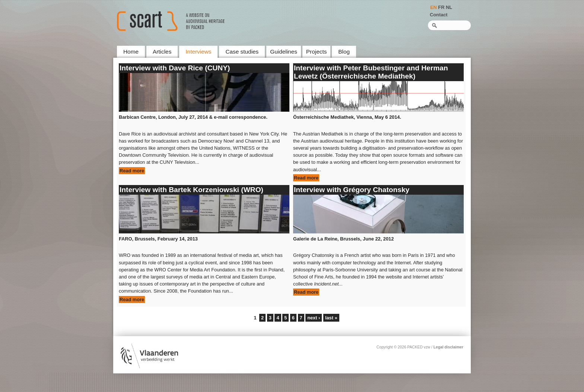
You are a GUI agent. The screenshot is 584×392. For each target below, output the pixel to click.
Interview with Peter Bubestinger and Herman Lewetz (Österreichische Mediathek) (371, 72)
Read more (132, 171)
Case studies (242, 52)
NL (449, 7)
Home (131, 52)
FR (441, 7)
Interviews (198, 52)
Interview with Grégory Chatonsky (352, 190)
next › (314, 318)
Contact (439, 15)
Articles (162, 52)
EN (434, 7)
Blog (344, 52)
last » (331, 318)
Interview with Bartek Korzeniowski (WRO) (191, 190)
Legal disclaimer (448, 347)
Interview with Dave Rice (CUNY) (175, 68)
